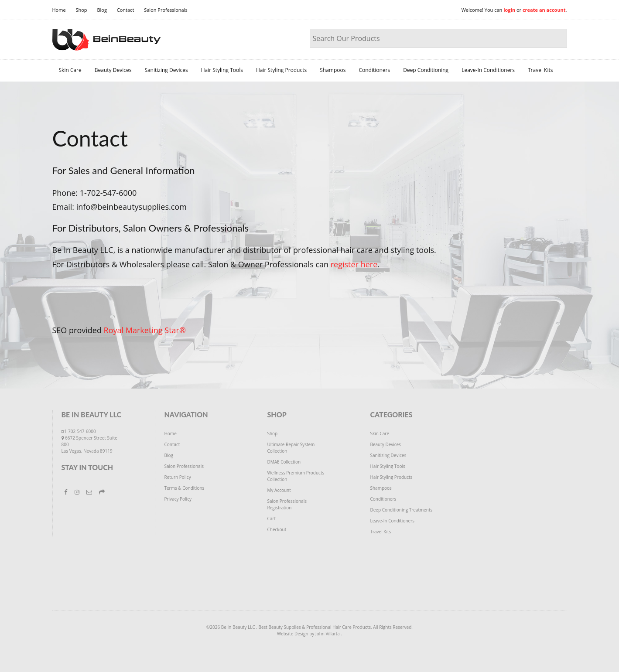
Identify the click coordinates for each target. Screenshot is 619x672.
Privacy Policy (178, 499)
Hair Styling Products (281, 70)
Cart (271, 518)
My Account (279, 490)
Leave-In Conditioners (488, 70)
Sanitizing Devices (166, 70)
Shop (81, 10)
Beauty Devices (113, 70)
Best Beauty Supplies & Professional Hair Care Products (315, 627)
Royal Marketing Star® (145, 330)
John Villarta (328, 634)
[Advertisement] (310, 580)
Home (59, 10)
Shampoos (333, 70)
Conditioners (374, 70)
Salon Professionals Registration (287, 504)
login (509, 10)
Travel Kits (540, 70)
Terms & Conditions (184, 488)
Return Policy (177, 477)
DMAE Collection (284, 462)
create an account (544, 10)
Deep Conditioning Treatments (401, 510)
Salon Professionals (166, 10)
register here (354, 264)
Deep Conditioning (426, 70)
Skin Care (70, 70)
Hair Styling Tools (222, 70)
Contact (126, 10)
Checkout (277, 529)
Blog (102, 10)
